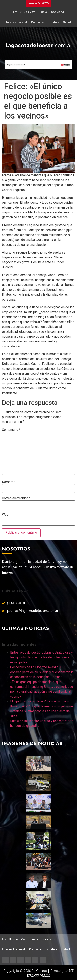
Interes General (17, 22)
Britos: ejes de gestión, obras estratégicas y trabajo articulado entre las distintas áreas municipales (41, 657)
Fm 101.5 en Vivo (24, 12)
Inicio (43, 12)
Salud (67, 22)
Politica (54, 22)
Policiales (38, 22)
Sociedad (58, 12)
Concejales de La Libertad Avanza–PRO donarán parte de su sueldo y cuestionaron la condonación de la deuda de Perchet (42, 672)
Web (5, 515)
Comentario (11, 430)
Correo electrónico (16, 498)
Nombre (9, 482)
